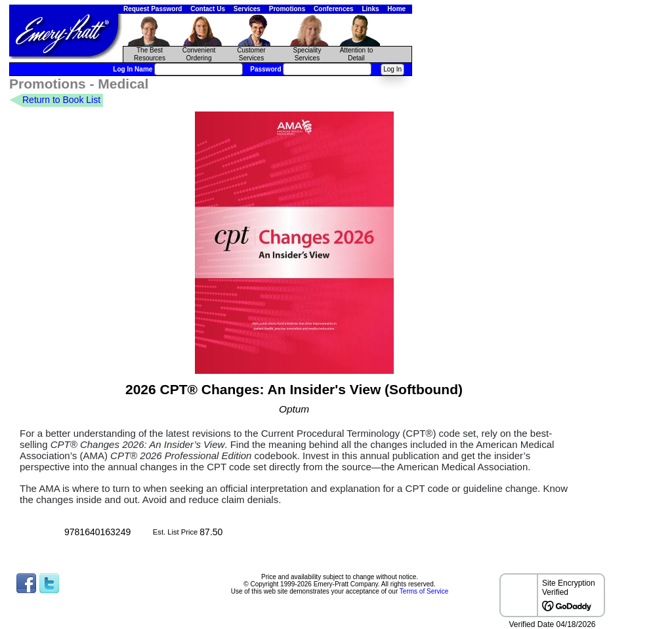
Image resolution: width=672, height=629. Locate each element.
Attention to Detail (357, 54)
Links (370, 9)
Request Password (153, 9)
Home (396, 9)
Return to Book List (61, 100)
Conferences (334, 9)
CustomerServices (251, 54)
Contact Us (208, 9)
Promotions (287, 9)
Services (247, 9)
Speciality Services (307, 54)
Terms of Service (424, 591)
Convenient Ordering (199, 54)
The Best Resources (150, 54)
